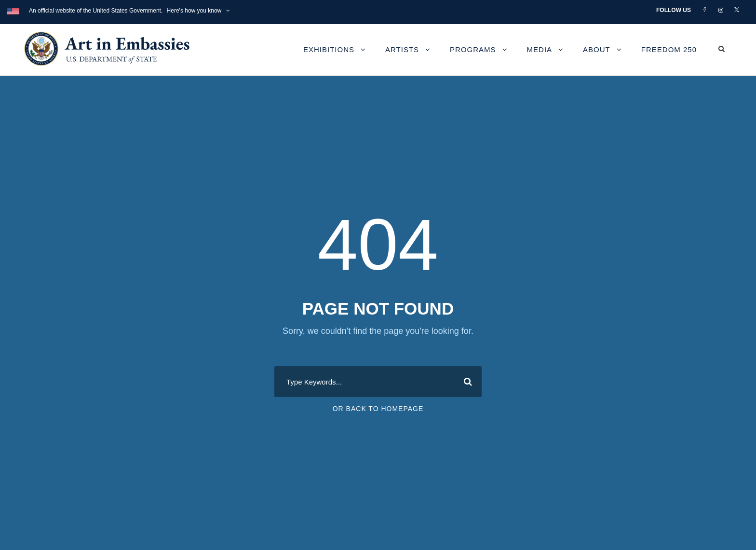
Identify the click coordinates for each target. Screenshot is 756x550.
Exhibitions (329, 49)
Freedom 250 (669, 49)
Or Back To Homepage (378, 409)
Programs (473, 49)
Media (540, 49)
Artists (402, 49)
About (597, 49)
